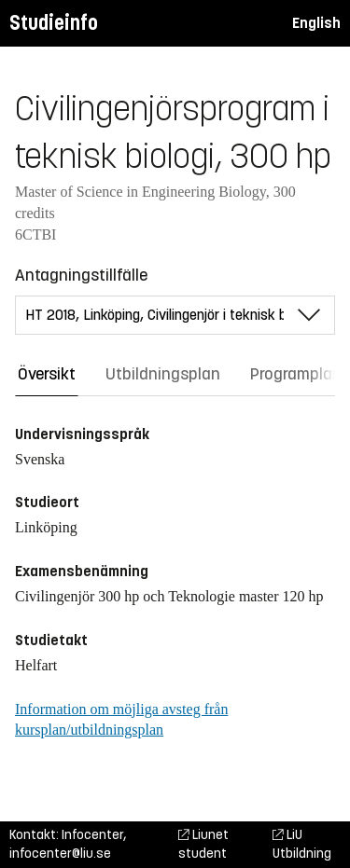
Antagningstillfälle (81, 275)
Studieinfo (54, 23)
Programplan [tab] (296, 374)
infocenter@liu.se (60, 854)
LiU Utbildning (302, 844)
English (316, 23)
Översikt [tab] (47, 374)
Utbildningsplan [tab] (163, 374)
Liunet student (203, 844)
